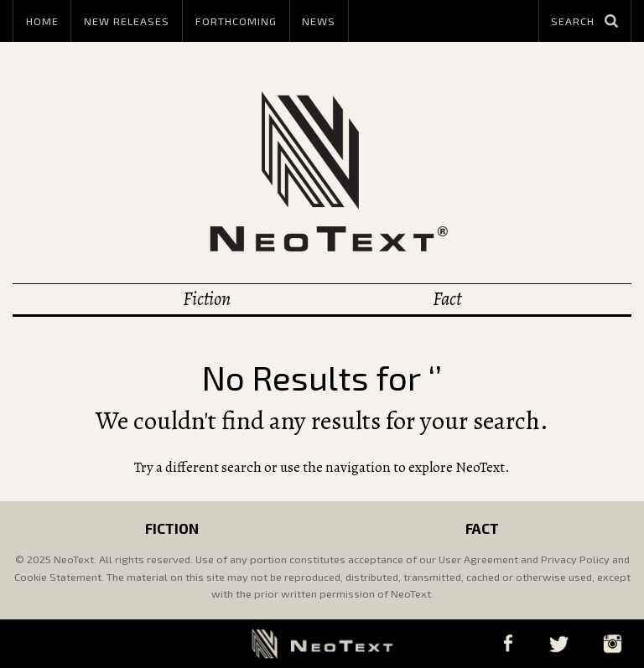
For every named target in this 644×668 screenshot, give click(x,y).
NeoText (322, 171)
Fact (447, 299)
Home (42, 21)
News (319, 21)
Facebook (508, 643)
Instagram (612, 643)
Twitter (558, 643)
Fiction (207, 299)
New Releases (127, 21)
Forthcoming (236, 21)
